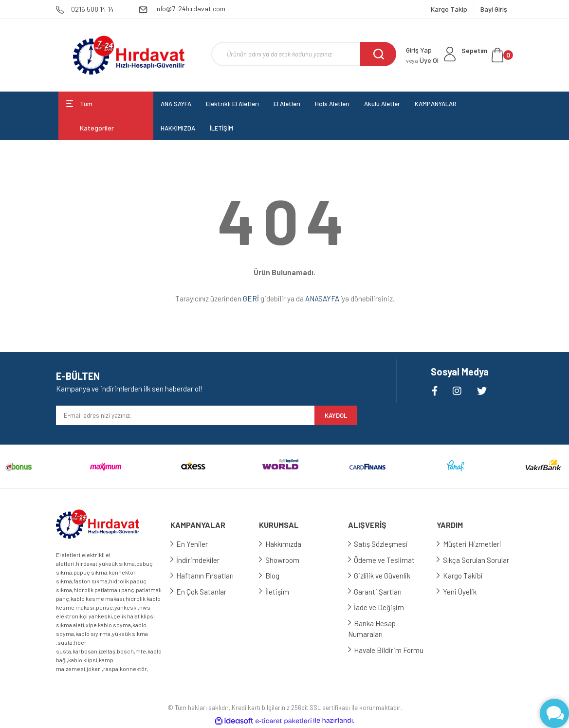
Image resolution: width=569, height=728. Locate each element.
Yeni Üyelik (463, 592)
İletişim (281, 592)
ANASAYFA (322, 299)
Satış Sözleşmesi (385, 544)
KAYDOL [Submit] (336, 415)
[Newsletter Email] (185, 415)
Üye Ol (422, 60)
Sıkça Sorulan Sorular (479, 560)
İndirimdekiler (202, 560)
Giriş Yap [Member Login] (419, 50)
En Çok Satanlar (205, 592)
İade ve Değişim (383, 607)
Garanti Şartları (382, 592)
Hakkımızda (287, 544)
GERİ (251, 299)
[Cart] (487, 55)
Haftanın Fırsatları (209, 576)
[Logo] (129, 55)
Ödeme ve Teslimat (388, 560)
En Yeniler (196, 544)
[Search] (304, 54)
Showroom (286, 560)
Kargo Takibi (466, 576)
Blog (276, 576)
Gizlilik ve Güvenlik (386, 576)
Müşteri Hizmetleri (476, 544)
